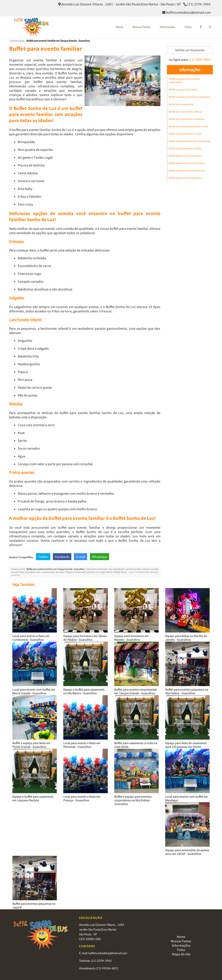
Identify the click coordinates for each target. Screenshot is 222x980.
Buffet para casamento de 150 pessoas (189, 141)
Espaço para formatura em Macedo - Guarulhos (131, 638)
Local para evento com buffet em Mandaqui (187, 798)
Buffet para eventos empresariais (187, 170)
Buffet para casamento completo (187, 119)
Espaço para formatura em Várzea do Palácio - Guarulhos (85, 638)
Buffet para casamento (181, 104)
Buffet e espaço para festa (183, 89)
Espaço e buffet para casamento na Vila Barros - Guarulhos (84, 691)
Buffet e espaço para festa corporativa (189, 97)
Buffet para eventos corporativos (187, 163)
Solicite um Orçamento (190, 50)
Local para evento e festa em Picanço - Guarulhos (82, 798)
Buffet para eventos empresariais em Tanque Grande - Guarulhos (135, 691)
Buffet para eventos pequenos (185, 178)
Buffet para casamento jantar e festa (188, 126)
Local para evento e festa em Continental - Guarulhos (31, 638)
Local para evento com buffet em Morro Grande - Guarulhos (34, 691)
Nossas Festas (141, 27)
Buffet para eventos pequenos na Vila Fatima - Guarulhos (187, 691)
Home (119, 27)
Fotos (188, 27)
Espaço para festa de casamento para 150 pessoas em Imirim (186, 745)
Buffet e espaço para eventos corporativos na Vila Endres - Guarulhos (133, 800)
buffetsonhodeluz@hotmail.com (188, 12)
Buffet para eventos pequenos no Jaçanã (34, 906)
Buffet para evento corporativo (186, 156)
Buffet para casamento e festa (185, 148)
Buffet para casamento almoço (185, 112)
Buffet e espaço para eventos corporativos (184, 80)
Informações (168, 27)
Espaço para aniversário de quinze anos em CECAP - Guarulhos (187, 852)
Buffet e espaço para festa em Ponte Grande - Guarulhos (31, 745)
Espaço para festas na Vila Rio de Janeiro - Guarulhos (186, 638)
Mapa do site (181, 954)
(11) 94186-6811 (107, 968)
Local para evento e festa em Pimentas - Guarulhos (82, 745)
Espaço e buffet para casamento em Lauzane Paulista (33, 798)
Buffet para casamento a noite (185, 134)
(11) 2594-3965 (199, 4)
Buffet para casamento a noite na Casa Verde (136, 745)
